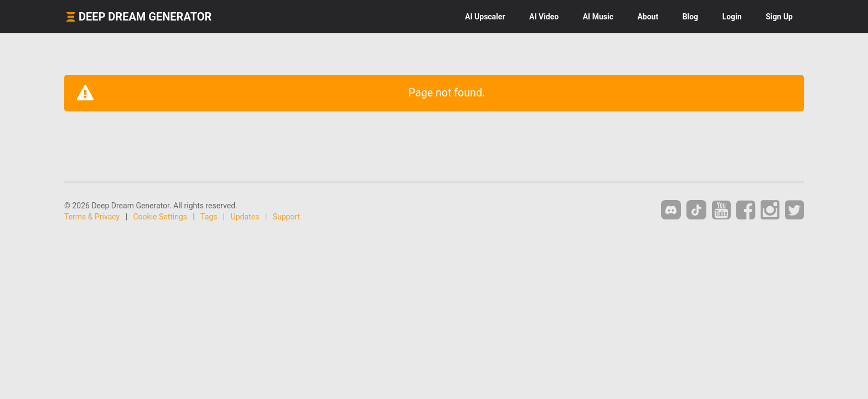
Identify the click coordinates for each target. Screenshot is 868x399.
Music (598, 17)
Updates (245, 217)
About (648, 17)
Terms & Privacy (92, 217)
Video (544, 17)
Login (732, 17)
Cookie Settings (161, 217)
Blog (691, 17)
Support (286, 217)
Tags (209, 217)
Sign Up (779, 17)
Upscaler (485, 17)
